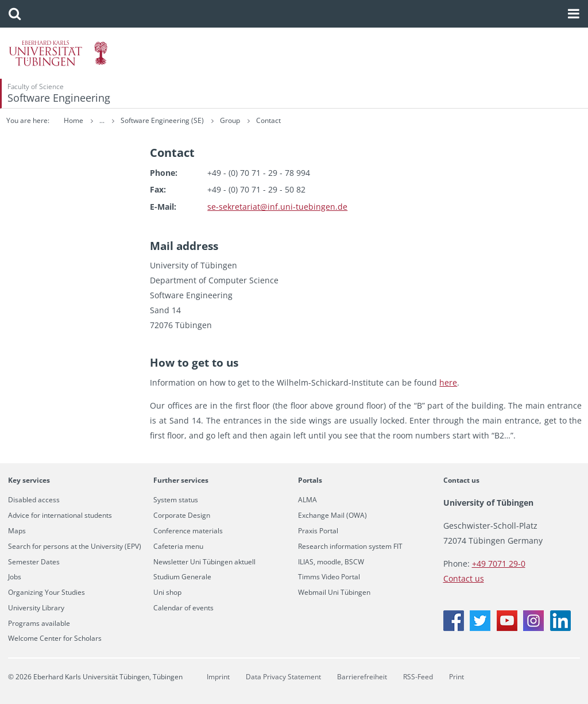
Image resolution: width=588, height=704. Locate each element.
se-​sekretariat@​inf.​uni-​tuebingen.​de (277, 207)
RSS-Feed (418, 677)
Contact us (461, 480)
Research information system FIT (350, 547)
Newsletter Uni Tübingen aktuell (204, 562)
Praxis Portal (318, 531)
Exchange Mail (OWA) (332, 516)
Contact (340, 120)
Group (302, 120)
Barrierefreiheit (362, 677)
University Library (36, 608)
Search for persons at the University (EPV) (75, 547)
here (448, 382)
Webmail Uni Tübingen (334, 593)
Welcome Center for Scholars (55, 638)
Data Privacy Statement (283, 677)
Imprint (218, 677)
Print (457, 677)
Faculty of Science (36, 86)
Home (73, 120)
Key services (29, 480)
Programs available (39, 624)
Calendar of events (183, 608)
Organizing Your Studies (47, 593)
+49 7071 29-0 (499, 563)
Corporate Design (182, 516)
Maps (17, 531)
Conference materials (188, 531)
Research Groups (148, 120)
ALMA (307, 500)
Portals (310, 480)
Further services (181, 480)
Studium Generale (182, 577)
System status (176, 500)
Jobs (15, 577)
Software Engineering (59, 98)
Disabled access (34, 500)
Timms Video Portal (329, 577)
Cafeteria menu (178, 547)
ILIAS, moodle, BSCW (331, 562)
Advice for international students (60, 516)
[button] (15, 14)
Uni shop (167, 593)
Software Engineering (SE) (234, 120)
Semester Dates (34, 562)
